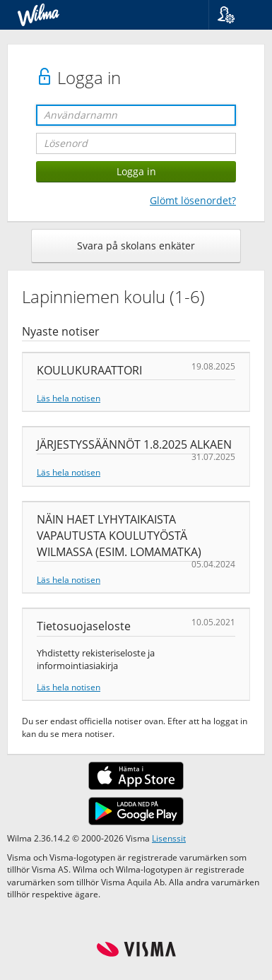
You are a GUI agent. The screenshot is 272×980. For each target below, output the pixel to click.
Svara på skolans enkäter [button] (136, 246)
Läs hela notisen (69, 398)
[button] (235, 15)
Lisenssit (169, 838)
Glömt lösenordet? (193, 200)
